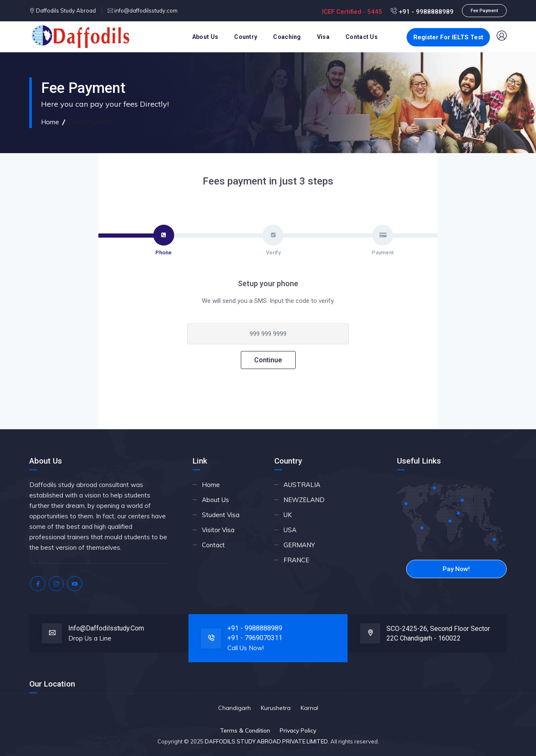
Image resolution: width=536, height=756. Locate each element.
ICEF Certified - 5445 (353, 12)
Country (246, 37)
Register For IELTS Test (448, 37)
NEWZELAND (304, 500)
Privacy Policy (298, 730)
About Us (205, 37)
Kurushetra (276, 708)
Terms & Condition (245, 730)
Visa (323, 37)
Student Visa (221, 515)
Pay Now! (456, 569)
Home (50, 122)
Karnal (309, 708)
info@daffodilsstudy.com (145, 10)
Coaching (287, 37)
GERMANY (299, 545)
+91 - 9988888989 (422, 12)
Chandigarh (234, 708)
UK (288, 515)
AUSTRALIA (302, 485)
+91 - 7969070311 (255, 638)
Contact (213, 545)
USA (290, 530)
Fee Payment (484, 11)
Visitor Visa (218, 530)
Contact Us (362, 37)
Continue (268, 360)
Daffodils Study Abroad (65, 10)
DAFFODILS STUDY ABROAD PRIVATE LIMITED (266, 741)
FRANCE (296, 560)
